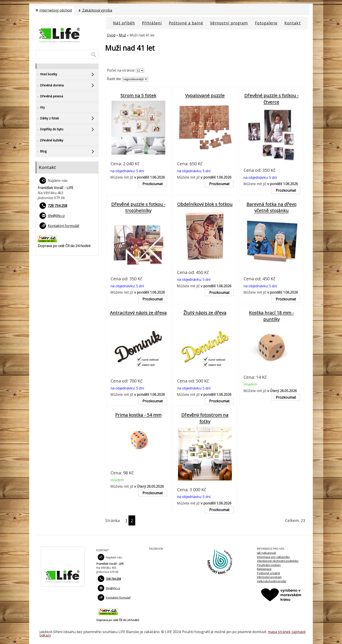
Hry (40, 108)
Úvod (111, 35)
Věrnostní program (269, 577)
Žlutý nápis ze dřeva (205, 313)
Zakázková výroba (95, 10)
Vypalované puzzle (205, 95)
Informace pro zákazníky (273, 557)
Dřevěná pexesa (50, 96)
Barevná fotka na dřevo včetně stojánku (271, 207)
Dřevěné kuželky (50, 140)
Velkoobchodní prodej (272, 581)
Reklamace (264, 569)
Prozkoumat (153, 184)
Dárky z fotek (47, 118)
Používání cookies (269, 565)
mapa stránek (279, 632)
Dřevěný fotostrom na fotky (205, 418)
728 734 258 (57, 206)
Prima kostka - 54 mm (138, 415)
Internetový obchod (53, 10)
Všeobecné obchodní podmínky (278, 561)
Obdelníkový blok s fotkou (205, 204)
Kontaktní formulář (64, 226)
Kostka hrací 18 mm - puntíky (271, 316)
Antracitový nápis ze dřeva (138, 313)
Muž (122, 35)
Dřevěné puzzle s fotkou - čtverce (271, 99)
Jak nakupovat (266, 553)
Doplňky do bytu (50, 129)
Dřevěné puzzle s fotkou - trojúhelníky (138, 207)
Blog (41, 151)
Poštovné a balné (268, 573)
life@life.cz (56, 216)
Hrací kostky (47, 74)
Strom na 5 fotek (138, 95)
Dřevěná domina (50, 85)
